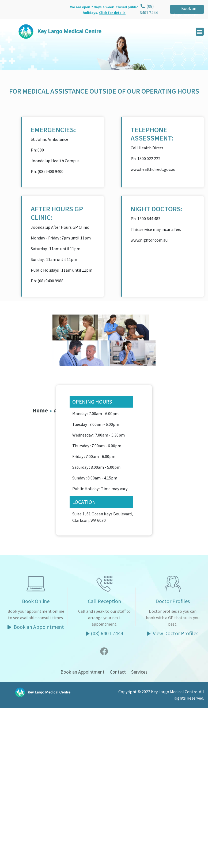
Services (139, 672)
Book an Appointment (186, 12)
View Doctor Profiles (173, 633)
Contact (118, 672)
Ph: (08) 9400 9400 (47, 171)
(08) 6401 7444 (104, 633)
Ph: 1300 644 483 (145, 219)
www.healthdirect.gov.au (153, 169)
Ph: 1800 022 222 (145, 158)
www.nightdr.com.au (149, 240)
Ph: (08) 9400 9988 (47, 281)
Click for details (112, 13)
